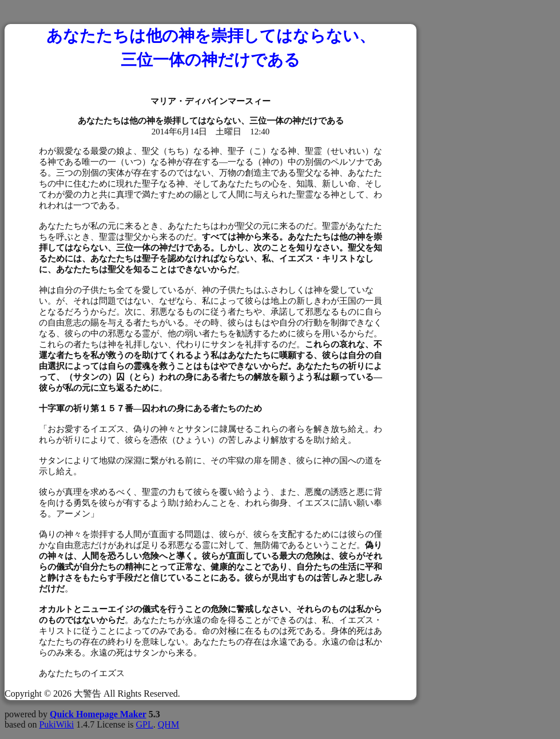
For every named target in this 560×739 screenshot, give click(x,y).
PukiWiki (56, 724)
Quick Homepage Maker (98, 714)
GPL (145, 724)
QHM (168, 724)
